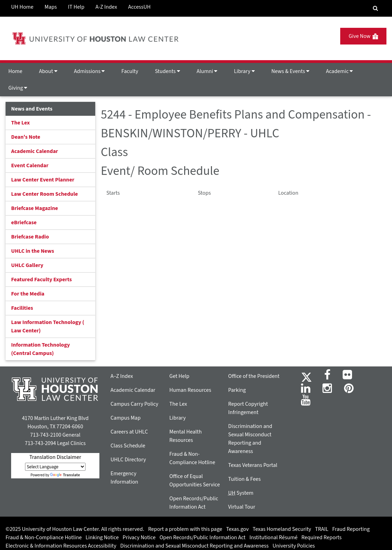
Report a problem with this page (185, 529)
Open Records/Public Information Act (203, 537)
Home (15, 71)
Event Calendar (30, 165)
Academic (339, 71)
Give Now (363, 36)
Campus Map (126, 418)
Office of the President (254, 376)
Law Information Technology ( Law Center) (48, 326)
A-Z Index (106, 7)
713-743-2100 (46, 435)
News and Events (32, 109)
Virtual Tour (242, 507)
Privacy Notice (139, 537)
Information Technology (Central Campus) (40, 349)
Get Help (179, 376)
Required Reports (321, 537)
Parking (237, 390)
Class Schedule (128, 446)
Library (244, 71)
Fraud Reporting (351, 529)
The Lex (21, 123)
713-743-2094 (40, 443)
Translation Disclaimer (55, 457)
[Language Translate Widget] (55, 467)
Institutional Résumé (273, 537)
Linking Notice (102, 537)
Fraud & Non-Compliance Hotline (44, 537)
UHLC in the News (33, 251)
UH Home (22, 7)
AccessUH (140, 7)
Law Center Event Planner (43, 180)
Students (168, 71)
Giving (18, 88)
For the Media (28, 294)
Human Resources (190, 390)
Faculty (130, 71)
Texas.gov (238, 529)
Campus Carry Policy (134, 404)
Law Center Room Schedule (44, 194)
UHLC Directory (128, 460)
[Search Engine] (375, 8)
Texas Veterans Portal (253, 465)
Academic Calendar (35, 151)
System (241, 493)
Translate (65, 475)
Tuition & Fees (245, 479)
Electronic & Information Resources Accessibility (61, 546)
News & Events (290, 71)
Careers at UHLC (129, 432)
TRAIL (322, 529)
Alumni (207, 71)
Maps (51, 7)
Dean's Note (26, 137)
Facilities (22, 308)
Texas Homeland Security (282, 529)
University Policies (294, 546)
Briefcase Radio (30, 237)
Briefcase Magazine (35, 208)
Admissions (89, 71)
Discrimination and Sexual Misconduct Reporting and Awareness (194, 546)
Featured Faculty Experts (42, 280)
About (48, 71)
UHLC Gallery (27, 265)
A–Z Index (122, 376)
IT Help (76, 7)
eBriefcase (24, 223)
